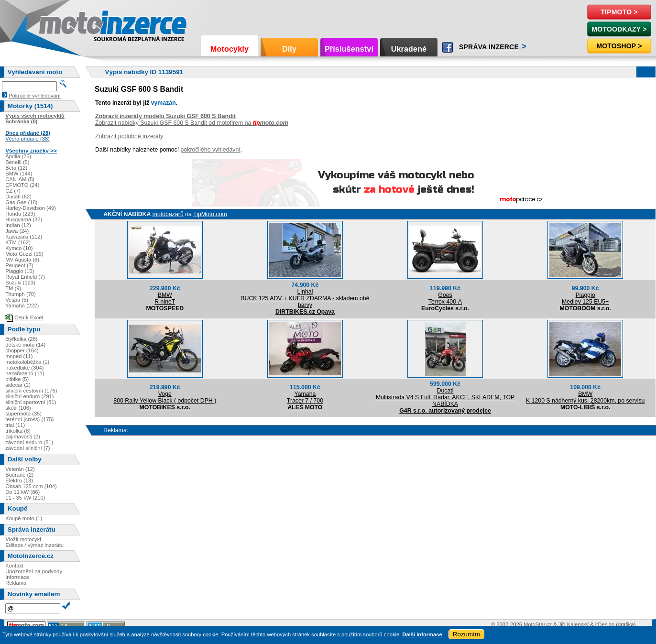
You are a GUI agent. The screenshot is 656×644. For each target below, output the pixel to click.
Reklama (16, 583)
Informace (17, 577)
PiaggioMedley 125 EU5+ (585, 298)
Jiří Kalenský (574, 624)
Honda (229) (20, 214)
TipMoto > (619, 12)
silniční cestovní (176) (31, 391)
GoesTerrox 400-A (445, 298)
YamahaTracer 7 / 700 (305, 397)
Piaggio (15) (20, 271)
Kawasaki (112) (24, 237)
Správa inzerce (489, 47)
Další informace (422, 634)
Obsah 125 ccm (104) (31, 486)
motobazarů (168, 214)
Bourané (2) (19, 475)
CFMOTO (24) (22, 185)
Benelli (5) (17, 162)
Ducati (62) (18, 196)
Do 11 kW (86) (22, 492)
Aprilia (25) (18, 156)
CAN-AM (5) (20, 179)
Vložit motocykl (23, 539)
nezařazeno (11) (25, 373)
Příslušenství (349, 49)
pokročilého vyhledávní (211, 150)
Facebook (448, 47)
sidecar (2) (18, 385)
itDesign (605, 624)
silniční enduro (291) (29, 396)
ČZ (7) (13, 191)
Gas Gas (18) (21, 202)
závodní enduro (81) (29, 442)
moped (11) (19, 356)
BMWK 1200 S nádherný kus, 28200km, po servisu (585, 397)
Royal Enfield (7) (25, 277)
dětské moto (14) (25, 345)
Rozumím (466, 634)
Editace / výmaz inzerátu (34, 545)
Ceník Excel (29, 317)
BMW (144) (19, 174)
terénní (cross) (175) (29, 419)
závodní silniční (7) (27, 448)
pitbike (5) (17, 379)
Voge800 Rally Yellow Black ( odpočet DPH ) (165, 397)
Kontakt (14, 566)
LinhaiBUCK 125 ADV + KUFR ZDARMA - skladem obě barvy (305, 298)
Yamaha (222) (22, 306)
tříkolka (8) (18, 431)
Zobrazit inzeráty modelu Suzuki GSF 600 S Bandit (165, 116)
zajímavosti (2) (23, 437)
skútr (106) (18, 408)
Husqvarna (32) (24, 219)
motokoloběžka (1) (27, 362)
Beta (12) (16, 168)
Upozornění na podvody (34, 571)
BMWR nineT (165, 298)
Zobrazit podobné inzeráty (129, 136)
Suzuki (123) (20, 283)
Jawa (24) (17, 231)
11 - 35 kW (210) (25, 498)
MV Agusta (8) (22, 260)
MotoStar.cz (538, 624)
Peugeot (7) (19, 265)
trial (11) (15, 425)
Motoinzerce (59, 24)
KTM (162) (18, 242)
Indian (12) (18, 225)
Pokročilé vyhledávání (35, 96)
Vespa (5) (17, 300)
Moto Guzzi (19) (24, 254)
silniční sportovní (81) (31, 402)
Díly (289, 49)
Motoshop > (619, 46)
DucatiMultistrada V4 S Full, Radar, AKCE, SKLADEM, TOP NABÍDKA (445, 397)
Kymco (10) (19, 248)
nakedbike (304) (24, 368)
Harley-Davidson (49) (31, 208)
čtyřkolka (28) (21, 339)
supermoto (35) (23, 414)
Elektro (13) (19, 480)
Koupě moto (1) (24, 518)
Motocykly (230, 49)
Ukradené (409, 49)
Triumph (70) (21, 294)
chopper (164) (22, 350)
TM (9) (13, 288)
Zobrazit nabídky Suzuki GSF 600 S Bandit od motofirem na (192, 123)
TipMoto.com (210, 214)
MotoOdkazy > (619, 29)
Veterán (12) (20, 469)
